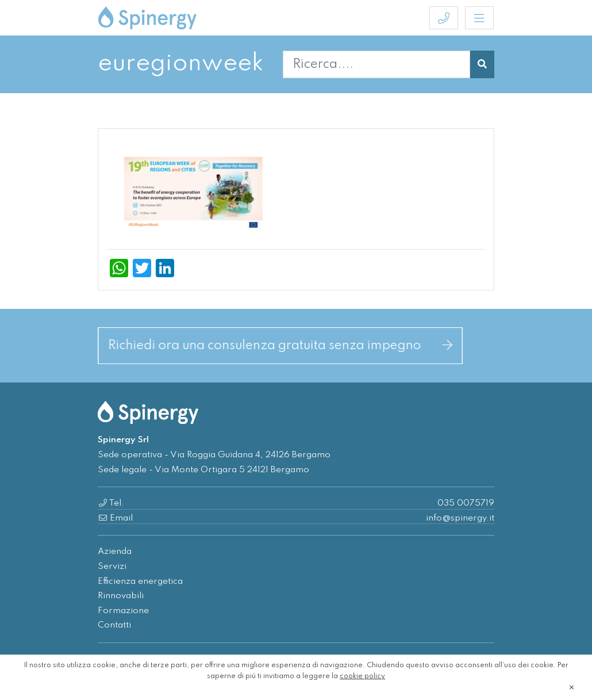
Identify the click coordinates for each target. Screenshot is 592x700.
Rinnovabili (121, 596)
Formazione (123, 611)
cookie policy (362, 676)
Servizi (112, 567)
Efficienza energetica (140, 582)
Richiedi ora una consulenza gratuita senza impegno (280, 345)
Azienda (115, 552)
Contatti (114, 625)
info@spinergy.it (460, 518)
